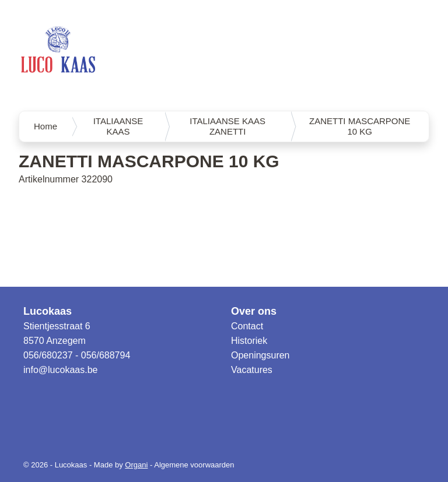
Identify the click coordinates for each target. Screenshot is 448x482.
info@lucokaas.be (60, 370)
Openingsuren (260, 355)
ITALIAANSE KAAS (118, 126)
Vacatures (252, 370)
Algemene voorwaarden (194, 465)
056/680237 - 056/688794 (77, 355)
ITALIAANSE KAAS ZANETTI (228, 126)
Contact (247, 326)
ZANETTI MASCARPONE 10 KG (360, 126)
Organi (136, 465)
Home (45, 126)
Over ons (254, 311)
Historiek (249, 341)
